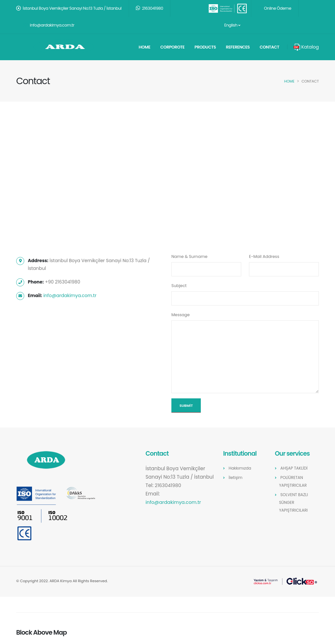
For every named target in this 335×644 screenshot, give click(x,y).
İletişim (236, 477)
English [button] (232, 25)
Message (181, 315)
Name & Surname (189, 256)
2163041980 (150, 8)
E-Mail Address (264, 256)
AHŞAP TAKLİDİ (294, 468)
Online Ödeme (275, 8)
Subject (179, 286)
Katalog (306, 47)
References (238, 47)
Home (145, 47)
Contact (270, 47)
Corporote (173, 47)
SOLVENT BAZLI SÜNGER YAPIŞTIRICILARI (294, 502)
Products (205, 47)
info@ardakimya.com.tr (49, 25)
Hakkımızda (240, 468)
